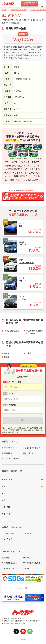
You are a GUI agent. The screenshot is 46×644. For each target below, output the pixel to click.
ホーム (4, 10)
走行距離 (12, 405)
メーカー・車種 (15, 382)
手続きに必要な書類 (31, 448)
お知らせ (26, 569)
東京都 (7, 353)
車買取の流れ (7, 448)
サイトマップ (7, 539)
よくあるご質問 (8, 534)
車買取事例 (6, 453)
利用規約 (26, 558)
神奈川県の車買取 (12, 331)
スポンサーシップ (9, 569)
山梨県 (29, 353)
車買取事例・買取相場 (19, 10)
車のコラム (27, 453)
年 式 (11, 394)
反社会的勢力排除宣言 (32, 563)
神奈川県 (18, 121)
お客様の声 (27, 534)
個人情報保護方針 (9, 563)
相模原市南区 (28, 121)
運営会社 (5, 558)
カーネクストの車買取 (10, 459)
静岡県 (7, 357)
